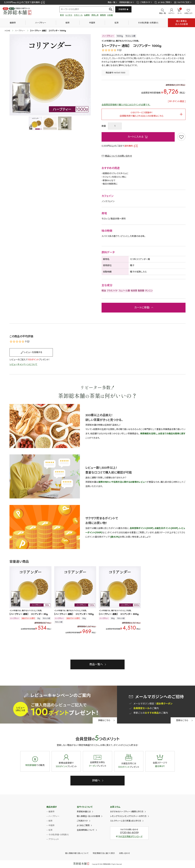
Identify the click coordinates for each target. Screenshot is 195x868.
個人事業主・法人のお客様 (88, 816)
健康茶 (13, 23)
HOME (7, 31)
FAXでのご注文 (182, 2)
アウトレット (54, 839)
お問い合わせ (124, 853)
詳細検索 (123, 9)
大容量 (110, 15)
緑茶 (68, 23)
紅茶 (117, 23)
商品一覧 (111, 2)
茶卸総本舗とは (126, 2)
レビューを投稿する (33, 352)
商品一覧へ (96, 664)
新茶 (62, 15)
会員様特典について (86, 830)
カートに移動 (142, 308)
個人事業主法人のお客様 (181, 23)
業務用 (103, 15)
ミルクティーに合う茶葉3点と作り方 (126, 821)
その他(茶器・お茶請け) (148, 23)
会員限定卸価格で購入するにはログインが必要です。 (126, 105)
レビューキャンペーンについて (23, 364)
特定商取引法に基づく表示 (104, 853)
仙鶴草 (87, 15)
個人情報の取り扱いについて (77, 853)
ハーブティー (41, 23)
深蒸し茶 (95, 15)
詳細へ (96, 781)
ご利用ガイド (143, 2)
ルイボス (69, 15)
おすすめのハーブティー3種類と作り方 (127, 812)
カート (179, 11)
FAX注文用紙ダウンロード (129, 836)
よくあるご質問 (162, 2)
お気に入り (188, 12)
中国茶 (92, 23)
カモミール (78, 15)
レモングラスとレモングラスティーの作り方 (128, 816)
